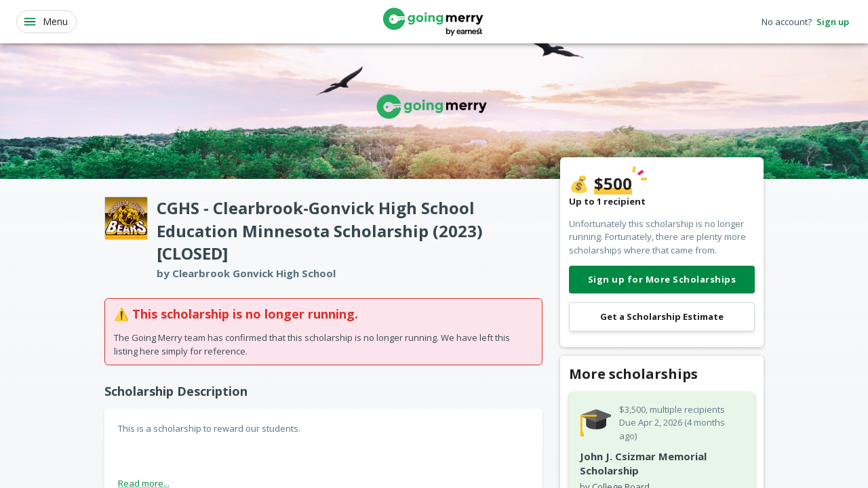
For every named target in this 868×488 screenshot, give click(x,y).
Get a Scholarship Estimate (662, 317)
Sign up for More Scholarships (662, 280)
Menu (45, 22)
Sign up (833, 22)
